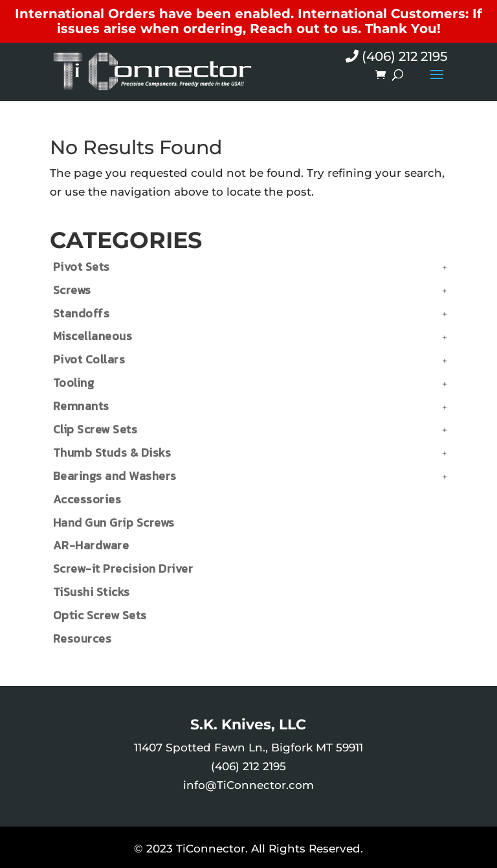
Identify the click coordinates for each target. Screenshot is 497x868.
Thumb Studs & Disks (112, 452)
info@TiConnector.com (248, 785)
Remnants (81, 406)
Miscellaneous (93, 336)
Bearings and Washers (115, 476)
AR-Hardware (91, 545)
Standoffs (82, 313)
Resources (83, 638)
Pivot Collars (89, 359)
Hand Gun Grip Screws (114, 522)
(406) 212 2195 (396, 56)
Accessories (87, 499)
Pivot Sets (82, 267)
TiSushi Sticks (92, 592)
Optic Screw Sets (100, 615)
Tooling (74, 383)
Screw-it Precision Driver (123, 568)
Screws (72, 290)
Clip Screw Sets (95, 429)
